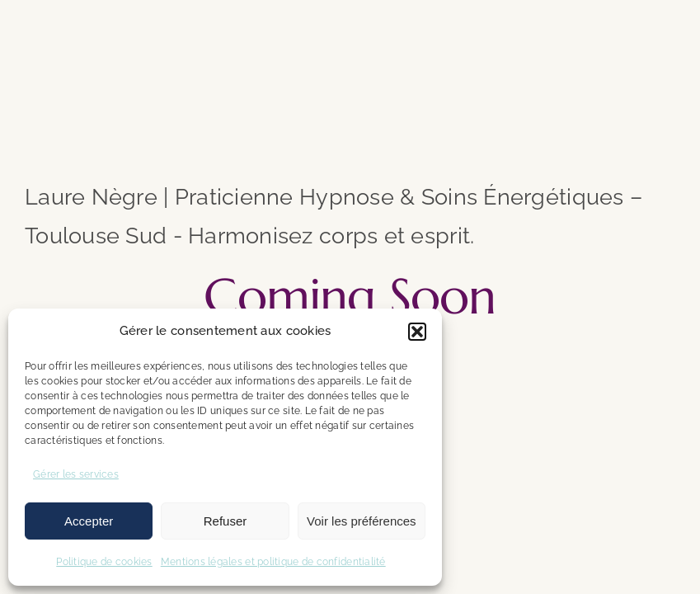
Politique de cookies (104, 562)
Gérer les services (76, 474)
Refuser (226, 521)
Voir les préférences (362, 521)
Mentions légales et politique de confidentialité (273, 562)
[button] (417, 332)
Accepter (89, 521)
